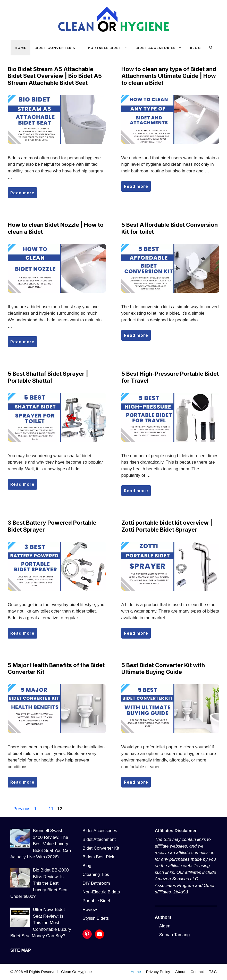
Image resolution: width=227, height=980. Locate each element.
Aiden (165, 926)
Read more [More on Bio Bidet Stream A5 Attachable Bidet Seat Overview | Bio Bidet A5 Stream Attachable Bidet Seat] (22, 193)
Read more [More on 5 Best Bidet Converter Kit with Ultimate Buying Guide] (136, 782)
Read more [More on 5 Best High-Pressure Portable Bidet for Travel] (136, 491)
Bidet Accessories (161, 48)
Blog (195, 48)
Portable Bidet (110, 48)
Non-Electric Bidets (101, 892)
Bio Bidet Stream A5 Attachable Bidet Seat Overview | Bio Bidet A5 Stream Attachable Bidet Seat (55, 76)
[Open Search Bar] (211, 48)
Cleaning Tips (96, 874)
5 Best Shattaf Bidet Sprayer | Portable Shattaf (48, 377)
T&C (213, 972)
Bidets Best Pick (98, 857)
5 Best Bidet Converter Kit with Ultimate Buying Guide (163, 668)
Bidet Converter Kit (57, 48)
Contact (197, 972)
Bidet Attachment (99, 839)
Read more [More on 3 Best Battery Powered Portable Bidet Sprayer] (22, 633)
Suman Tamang (175, 935)
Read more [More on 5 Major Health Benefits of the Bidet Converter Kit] (22, 782)
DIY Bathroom (96, 883)
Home (20, 48)
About (180, 972)
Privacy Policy (158, 972)
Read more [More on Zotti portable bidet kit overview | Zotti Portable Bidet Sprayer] (136, 633)
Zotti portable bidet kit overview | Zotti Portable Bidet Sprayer (167, 526)
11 (52, 809)
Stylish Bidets (96, 918)
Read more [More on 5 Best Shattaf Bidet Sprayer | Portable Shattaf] (22, 484)
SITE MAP (21, 950)
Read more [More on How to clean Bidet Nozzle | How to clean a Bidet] (22, 342)
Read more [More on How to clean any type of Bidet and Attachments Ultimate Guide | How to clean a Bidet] (136, 186)
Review (90, 910)
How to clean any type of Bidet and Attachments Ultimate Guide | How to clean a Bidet (169, 76)
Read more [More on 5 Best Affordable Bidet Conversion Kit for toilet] (136, 335)
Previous (19, 809)
